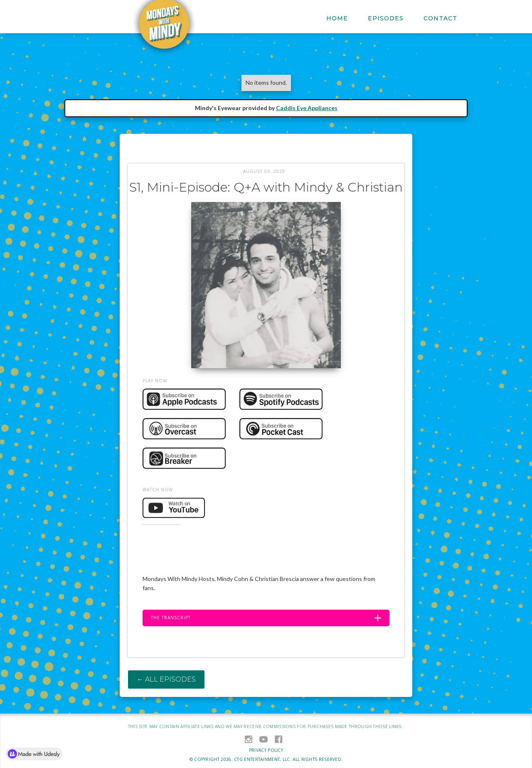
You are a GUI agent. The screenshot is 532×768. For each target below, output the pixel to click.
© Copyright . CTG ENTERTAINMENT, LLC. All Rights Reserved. (266, 759)
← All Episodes (166, 679)
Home (337, 18)
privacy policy (266, 750)
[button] (266, 618)
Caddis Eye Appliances (307, 108)
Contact (440, 18)
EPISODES (386, 18)
